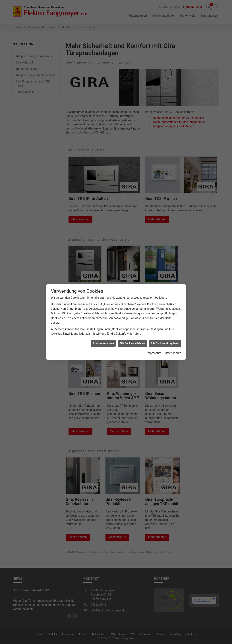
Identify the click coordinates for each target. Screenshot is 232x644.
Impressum (154, 353)
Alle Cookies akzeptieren (165, 343)
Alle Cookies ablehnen (132, 343)
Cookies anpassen (103, 343)
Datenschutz (173, 353)
